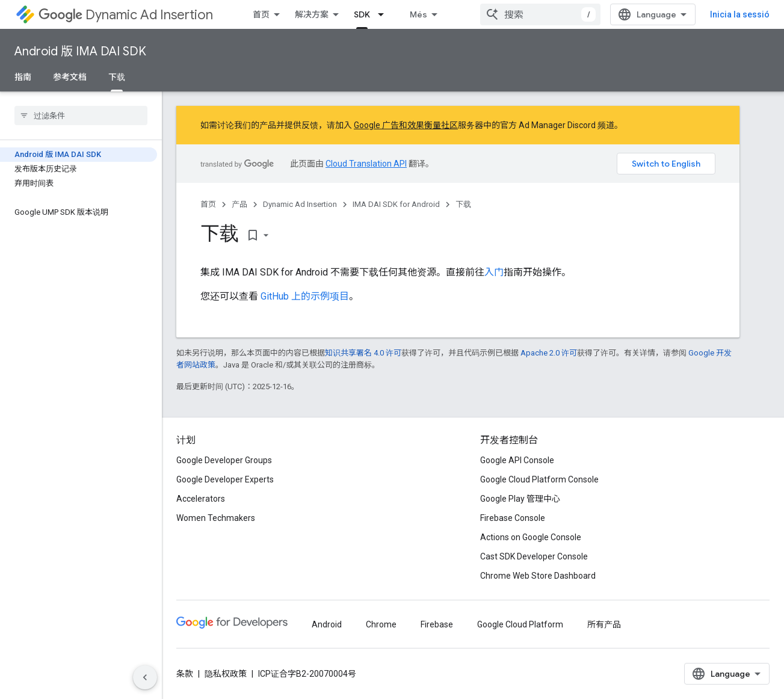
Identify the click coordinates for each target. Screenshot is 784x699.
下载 (463, 204)
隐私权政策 (226, 674)
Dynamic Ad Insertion (126, 15)
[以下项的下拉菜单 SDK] (384, 14)
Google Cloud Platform (520, 624)
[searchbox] (81, 115)
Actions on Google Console (531, 537)
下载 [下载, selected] (117, 77)
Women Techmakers (216, 518)
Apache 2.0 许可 (549, 353)
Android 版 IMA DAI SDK (80, 51)
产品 (239, 204)
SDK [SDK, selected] (362, 14)
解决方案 (312, 14)
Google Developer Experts (225, 479)
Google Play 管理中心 (520, 499)
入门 (494, 272)
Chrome (381, 624)
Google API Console (517, 460)
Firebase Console (513, 518)
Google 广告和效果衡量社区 (406, 125)
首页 (261, 14)
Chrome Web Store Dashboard (538, 576)
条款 (185, 674)
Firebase (437, 624)
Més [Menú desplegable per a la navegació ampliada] (418, 14)
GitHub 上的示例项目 (305, 296)
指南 (23, 77)
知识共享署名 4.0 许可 (363, 353)
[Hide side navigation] (145, 677)
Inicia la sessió (740, 14)
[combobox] (540, 14)
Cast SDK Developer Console (534, 556)
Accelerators (201, 499)
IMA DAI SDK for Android (396, 204)
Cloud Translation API (366, 164)
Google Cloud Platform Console (539, 479)
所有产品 (604, 624)
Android (327, 624)
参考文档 (70, 77)
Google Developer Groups (224, 460)
